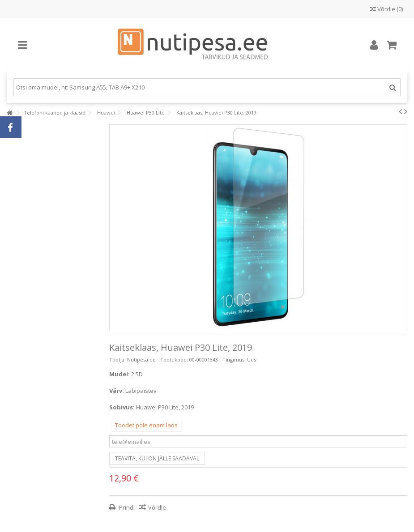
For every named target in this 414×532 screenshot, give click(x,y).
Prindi (126, 507)
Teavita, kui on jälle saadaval (157, 458)
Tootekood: (174, 360)
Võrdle (157, 507)
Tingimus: (234, 360)
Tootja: (117, 360)
